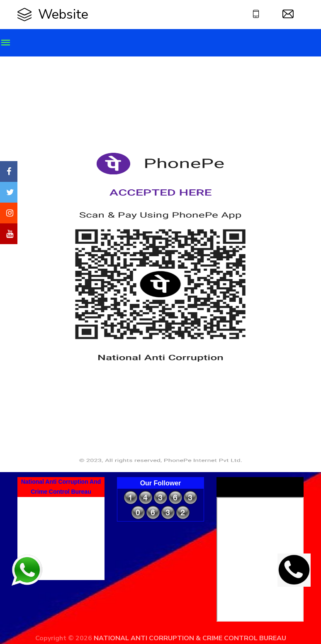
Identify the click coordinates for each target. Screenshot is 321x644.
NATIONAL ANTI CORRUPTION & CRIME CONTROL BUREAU (190, 638)
